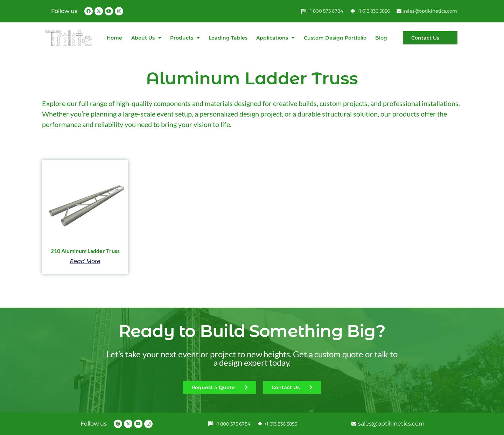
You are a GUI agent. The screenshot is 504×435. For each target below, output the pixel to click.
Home (114, 38)
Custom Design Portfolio (335, 38)
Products (185, 38)
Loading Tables (228, 38)
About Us (146, 38)
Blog (381, 38)
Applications (275, 38)
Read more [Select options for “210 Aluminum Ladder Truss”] (85, 261)
